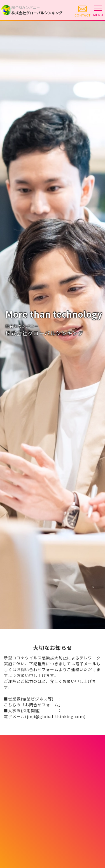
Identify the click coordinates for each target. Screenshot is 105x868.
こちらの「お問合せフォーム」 (33, 705)
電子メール (45, 716)
